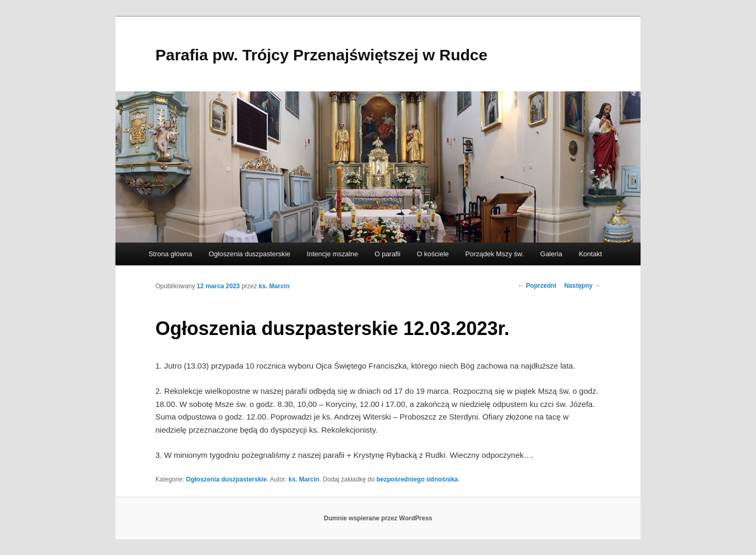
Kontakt (590, 254)
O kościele (433, 254)
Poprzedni (537, 286)
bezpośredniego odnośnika (417, 479)
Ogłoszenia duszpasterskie (250, 254)
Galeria (551, 254)
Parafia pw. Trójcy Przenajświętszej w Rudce (321, 55)
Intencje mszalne (332, 254)
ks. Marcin (274, 286)
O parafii (387, 254)
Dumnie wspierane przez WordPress (378, 518)
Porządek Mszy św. (494, 254)
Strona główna (170, 254)
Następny (582, 286)
